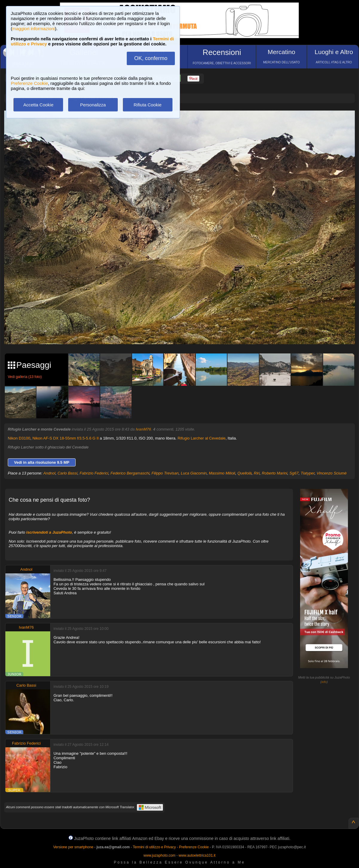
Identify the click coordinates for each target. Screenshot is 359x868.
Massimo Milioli (222, 473)
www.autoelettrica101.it (197, 855)
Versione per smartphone (73, 847)
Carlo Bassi (67, 473)
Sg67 (294, 473)
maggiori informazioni (34, 29)
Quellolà (245, 473)
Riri (257, 473)
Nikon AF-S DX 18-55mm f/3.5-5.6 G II (65, 438)
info (324, 682)
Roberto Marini (275, 473)
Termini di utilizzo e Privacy (154, 847)
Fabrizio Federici (94, 473)
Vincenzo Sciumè (331, 473)
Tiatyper (308, 473)
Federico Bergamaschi (130, 473)
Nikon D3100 (19, 438)
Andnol (49, 473)
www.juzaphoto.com (159, 855)
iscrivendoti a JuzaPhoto (49, 532)
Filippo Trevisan (165, 473)
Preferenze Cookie (29, 83)
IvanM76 (143, 429)
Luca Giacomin (194, 473)
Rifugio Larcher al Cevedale (201, 438)
